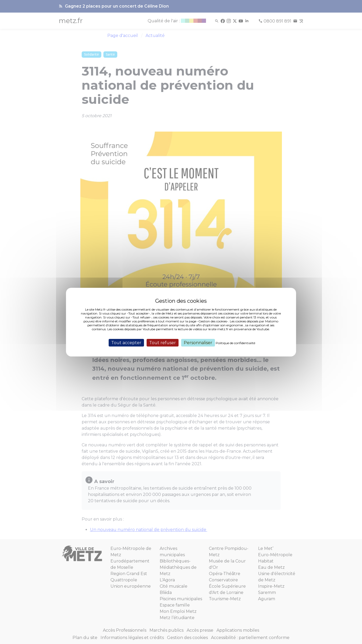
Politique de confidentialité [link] (235, 343)
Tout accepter (126, 342)
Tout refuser (163, 342)
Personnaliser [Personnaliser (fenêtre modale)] (198, 342)
